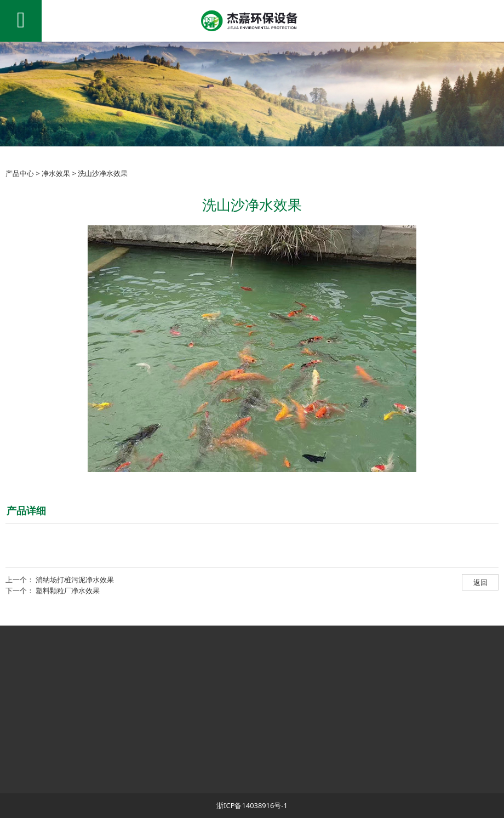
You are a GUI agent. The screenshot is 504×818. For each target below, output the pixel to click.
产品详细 (26, 510)
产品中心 (20, 173)
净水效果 (56, 173)
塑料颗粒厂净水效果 (68, 590)
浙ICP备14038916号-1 (252, 805)
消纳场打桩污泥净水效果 (75, 580)
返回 (480, 582)
